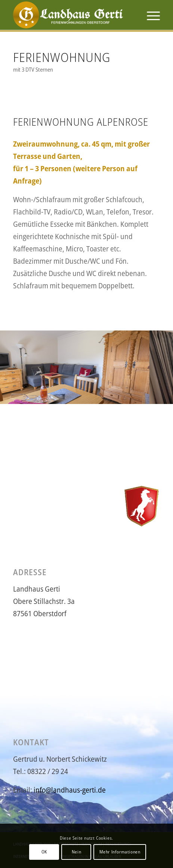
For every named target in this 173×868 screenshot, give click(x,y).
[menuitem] (150, 15)
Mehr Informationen (120, 852)
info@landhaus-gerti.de (70, 790)
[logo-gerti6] (72, 15)
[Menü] (150, 15)
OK (44, 852)
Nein (76, 852)
